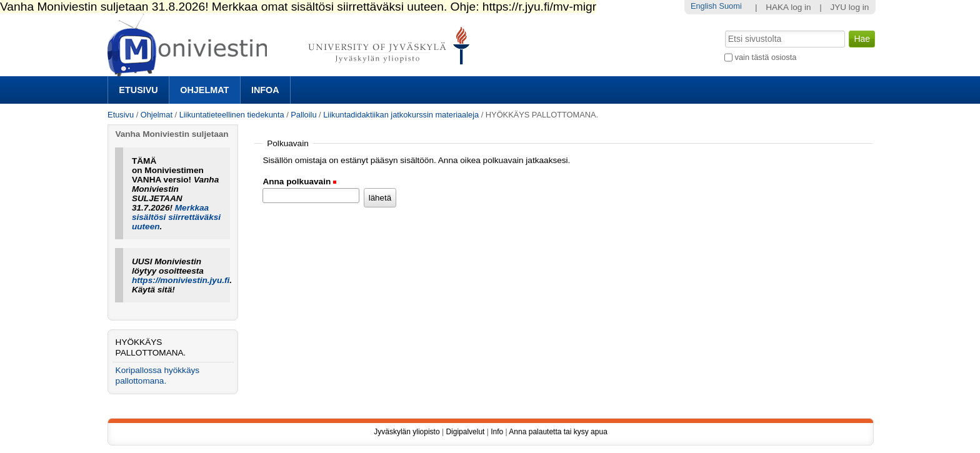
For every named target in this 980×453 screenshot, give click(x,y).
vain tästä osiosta (766, 57)
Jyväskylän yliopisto (407, 432)
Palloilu (303, 115)
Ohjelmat (204, 90)
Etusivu (138, 90)
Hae (724, 29)
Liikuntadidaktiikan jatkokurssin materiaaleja (401, 115)
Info (497, 432)
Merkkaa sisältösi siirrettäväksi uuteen (176, 217)
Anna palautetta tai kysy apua (558, 432)
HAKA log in (788, 7)
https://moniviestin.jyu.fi (181, 280)
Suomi (730, 6)
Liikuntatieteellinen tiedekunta (232, 115)
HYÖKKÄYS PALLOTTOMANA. (151, 347)
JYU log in (849, 7)
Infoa (265, 90)
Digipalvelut (465, 432)
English (704, 6)
